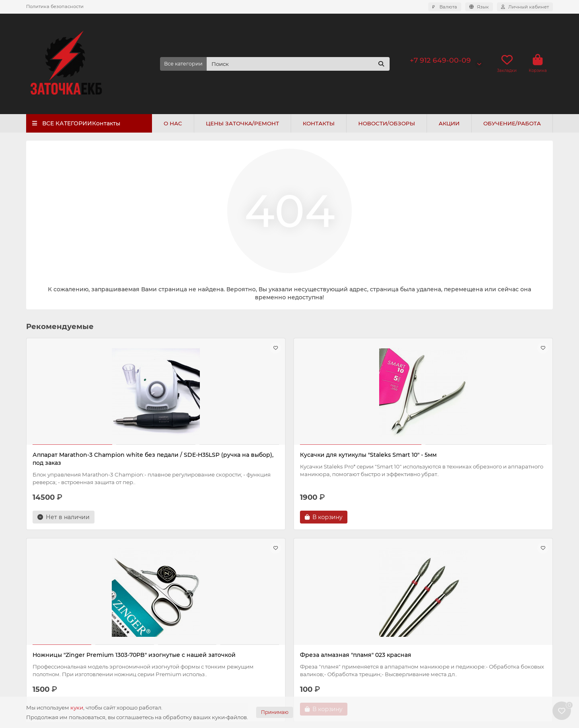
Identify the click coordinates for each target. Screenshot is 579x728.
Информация (51, 588)
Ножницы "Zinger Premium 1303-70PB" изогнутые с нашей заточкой (353, 459)
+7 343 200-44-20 (460, 613)
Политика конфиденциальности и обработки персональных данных (75, 639)
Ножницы (307, 613)
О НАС (173, 123)
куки (77, 708)
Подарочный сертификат (196, 635)
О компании (44, 603)
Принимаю (275, 712)
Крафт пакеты (313, 668)
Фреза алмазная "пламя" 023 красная (490, 455)
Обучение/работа (185, 624)
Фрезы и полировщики (327, 635)
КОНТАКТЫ (319, 123)
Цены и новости (190, 588)
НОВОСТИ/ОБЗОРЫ (387, 123)
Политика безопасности (55, 6)
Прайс (169, 603)
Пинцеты (306, 657)
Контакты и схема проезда (64, 665)
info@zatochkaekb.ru (465, 624)
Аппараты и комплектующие (335, 603)
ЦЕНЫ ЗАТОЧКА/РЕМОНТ (242, 123)
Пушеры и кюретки (321, 646)
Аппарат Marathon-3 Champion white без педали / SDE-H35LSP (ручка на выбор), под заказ (88, 463)
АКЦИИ (449, 123)
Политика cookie (50, 654)
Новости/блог (180, 613)
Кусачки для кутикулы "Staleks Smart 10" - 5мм (222, 459)
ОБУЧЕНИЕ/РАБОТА (512, 123)
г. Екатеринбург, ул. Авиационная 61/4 (490, 656)
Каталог (308, 588)
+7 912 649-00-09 (440, 60)
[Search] (298, 64)
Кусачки (305, 624)
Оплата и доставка (53, 613)
